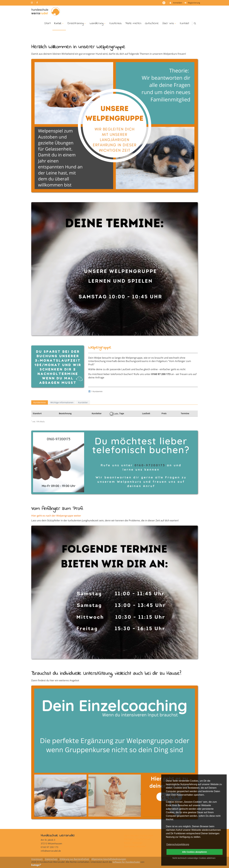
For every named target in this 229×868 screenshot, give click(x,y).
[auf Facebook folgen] (38, 3)
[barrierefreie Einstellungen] (164, 3)
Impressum (37, 859)
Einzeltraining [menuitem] (77, 23)
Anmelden (176, 3)
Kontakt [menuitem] (185, 23)
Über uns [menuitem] (169, 23)
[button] (195, 23)
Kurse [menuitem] (59, 23)
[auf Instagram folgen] (32, 3)
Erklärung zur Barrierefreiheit (74, 859)
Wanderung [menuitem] (98, 23)
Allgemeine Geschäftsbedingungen (109, 859)
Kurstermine (40, 402)
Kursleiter (83, 402)
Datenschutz (51, 859)
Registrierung (192, 3)
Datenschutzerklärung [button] (178, 844)
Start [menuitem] (47, 23)
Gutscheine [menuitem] (152, 23)
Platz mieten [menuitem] (133, 23)
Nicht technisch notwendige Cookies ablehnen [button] (194, 858)
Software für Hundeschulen (126, 862)
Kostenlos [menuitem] (116, 23)
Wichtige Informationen (62, 402)
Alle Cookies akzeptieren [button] (195, 852)
